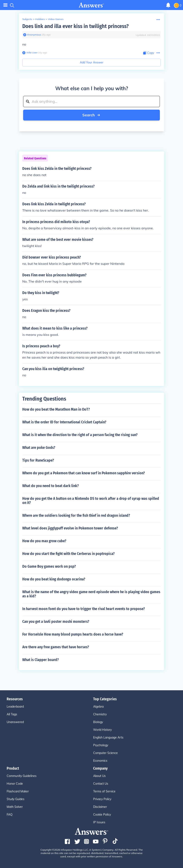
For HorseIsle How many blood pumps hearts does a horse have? (73, 634)
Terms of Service (104, 791)
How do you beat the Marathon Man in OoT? (56, 409)
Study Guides (16, 799)
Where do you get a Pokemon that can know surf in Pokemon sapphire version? (84, 473)
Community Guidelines (22, 776)
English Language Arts (108, 737)
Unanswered (15, 722)
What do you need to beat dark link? (51, 486)
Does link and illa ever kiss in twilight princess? (75, 26)
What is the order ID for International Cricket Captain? (64, 422)
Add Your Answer (92, 62)
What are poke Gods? (39, 448)
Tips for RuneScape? (38, 460)
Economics (100, 761)
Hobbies (40, 19)
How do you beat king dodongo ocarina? (54, 579)
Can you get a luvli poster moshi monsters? (56, 622)
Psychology (101, 745)
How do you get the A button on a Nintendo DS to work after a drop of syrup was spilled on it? (91, 501)
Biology (98, 722)
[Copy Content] (149, 53)
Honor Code (15, 784)
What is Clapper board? (41, 660)
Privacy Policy (102, 799)
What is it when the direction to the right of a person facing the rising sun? (80, 435)
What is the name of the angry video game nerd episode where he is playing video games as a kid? (91, 594)
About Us (99, 776)
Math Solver (15, 807)
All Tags (12, 714)
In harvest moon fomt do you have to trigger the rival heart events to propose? (84, 609)
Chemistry (100, 714)
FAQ (10, 815)
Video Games (56, 19)
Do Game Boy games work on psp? (49, 566)
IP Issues (99, 822)
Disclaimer (100, 807)
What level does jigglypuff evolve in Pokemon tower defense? (70, 528)
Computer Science (105, 753)
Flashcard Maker (18, 791)
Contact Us (101, 784)
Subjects (27, 19)
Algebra (98, 707)
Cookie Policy (102, 815)
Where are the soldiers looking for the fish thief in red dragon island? (76, 515)
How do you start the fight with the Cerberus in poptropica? (68, 554)
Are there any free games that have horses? (56, 647)
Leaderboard (15, 707)
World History (102, 730)
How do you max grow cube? (44, 541)
